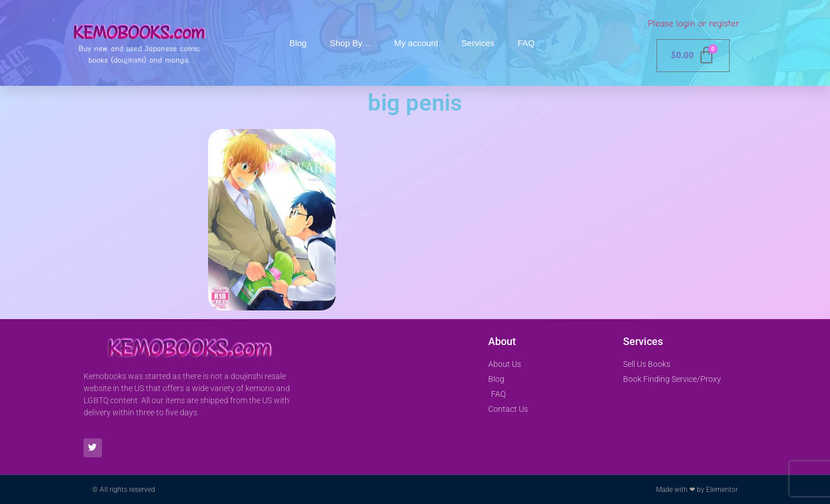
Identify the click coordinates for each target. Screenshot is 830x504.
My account (416, 43)
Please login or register (693, 24)
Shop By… (350, 43)
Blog (298, 43)
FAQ (526, 43)
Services (478, 43)
